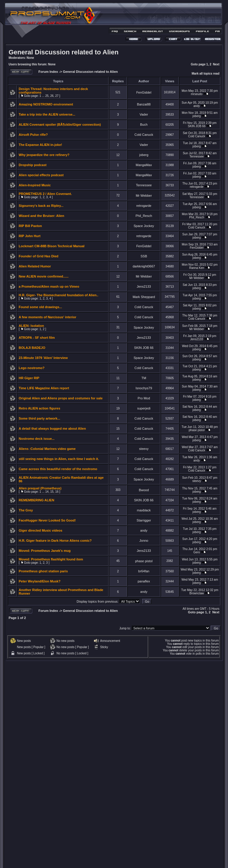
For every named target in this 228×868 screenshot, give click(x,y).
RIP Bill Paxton (30, 226)
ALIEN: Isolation (31, 326)
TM (144, 378)
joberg (197, 116)
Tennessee (196, 156)
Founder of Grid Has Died (38, 256)
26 (52, 96)
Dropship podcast (33, 165)
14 (47, 492)
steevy (144, 449)
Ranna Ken (196, 268)
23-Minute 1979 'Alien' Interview (43, 358)
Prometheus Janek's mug (51, 551)
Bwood (144, 490)
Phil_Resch (144, 216)
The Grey (26, 510)
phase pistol (197, 430)
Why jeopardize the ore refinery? (44, 155)
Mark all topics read (206, 74)
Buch (144, 125)
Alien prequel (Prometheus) (40, 488)
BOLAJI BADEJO (32, 348)
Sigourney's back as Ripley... (41, 206)
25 (47, 96)
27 (57, 96)
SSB (144, 256)
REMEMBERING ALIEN (36, 500)
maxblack (144, 510)
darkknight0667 (144, 266)
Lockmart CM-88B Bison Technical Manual (52, 246)
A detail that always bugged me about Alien (52, 429)
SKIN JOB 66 (197, 126)
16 (57, 492)
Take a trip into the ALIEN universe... (47, 114)
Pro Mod (144, 398)
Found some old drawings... (40, 307)
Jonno (144, 541)
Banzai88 (144, 104)
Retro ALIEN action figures (40, 408)
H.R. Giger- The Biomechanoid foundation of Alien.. (59, 295)
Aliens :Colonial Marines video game (47, 449)
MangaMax (144, 165)
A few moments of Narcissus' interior (48, 317)
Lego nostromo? (32, 368)
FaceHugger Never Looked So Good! (47, 520)
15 (52, 492)
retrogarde (196, 187)
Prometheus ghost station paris (43, 571)
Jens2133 (144, 286)
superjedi (144, 408)
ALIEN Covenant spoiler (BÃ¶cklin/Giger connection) (60, 125)
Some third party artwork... (39, 418)
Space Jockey (144, 226)
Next (216, 64)
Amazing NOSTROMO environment (46, 104)
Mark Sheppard (144, 297)
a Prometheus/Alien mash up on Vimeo (49, 286)
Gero (196, 552)
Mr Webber (144, 196)
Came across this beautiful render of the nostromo (58, 469)
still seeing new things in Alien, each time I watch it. (59, 459)
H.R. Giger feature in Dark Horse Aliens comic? (55, 541)
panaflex (144, 581)
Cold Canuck (144, 135)
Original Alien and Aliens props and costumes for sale (61, 398)
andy (197, 106)
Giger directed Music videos (41, 530)
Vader (144, 114)
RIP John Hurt (30, 236)
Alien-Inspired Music (35, 185)
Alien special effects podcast (41, 175)
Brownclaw (196, 593)
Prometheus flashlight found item (57, 559)
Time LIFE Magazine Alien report (44, 388)
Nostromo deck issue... (37, 439)
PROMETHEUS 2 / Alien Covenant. (45, 194)
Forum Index (48, 72)
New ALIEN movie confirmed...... (44, 276)
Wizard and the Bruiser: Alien (41, 216)
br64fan (144, 571)
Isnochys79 (144, 388)
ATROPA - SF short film (37, 338)
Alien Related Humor (35, 266)
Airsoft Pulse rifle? (33, 135)
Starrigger (144, 520)
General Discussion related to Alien (64, 52)
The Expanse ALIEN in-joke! (40, 145)
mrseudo (197, 94)
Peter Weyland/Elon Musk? (40, 581)
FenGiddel (144, 92)
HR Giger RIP (29, 378)
